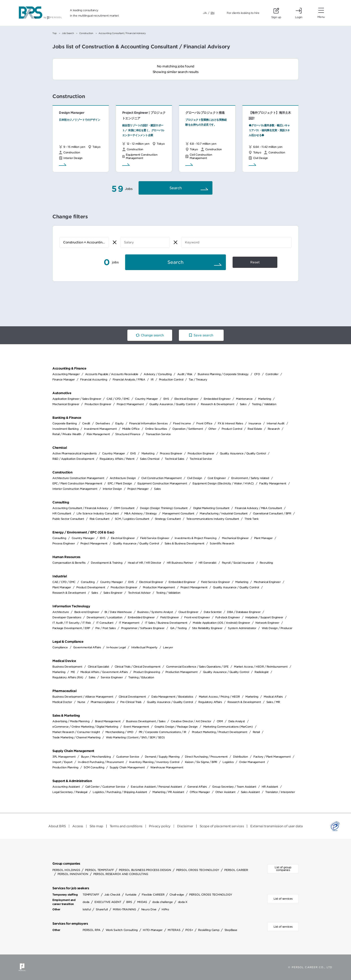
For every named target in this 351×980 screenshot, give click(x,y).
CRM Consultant (124, 508)
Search (176, 188)
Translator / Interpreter (280, 792)
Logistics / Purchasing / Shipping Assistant (120, 792)
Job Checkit (112, 895)
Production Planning (65, 767)
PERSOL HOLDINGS (66, 870)
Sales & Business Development (184, 543)
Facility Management (273, 483)
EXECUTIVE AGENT (108, 902)
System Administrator (242, 628)
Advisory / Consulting (158, 374)
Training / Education (141, 677)
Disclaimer (185, 826)
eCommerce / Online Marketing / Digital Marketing (85, 727)
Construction (86, 33)
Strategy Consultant (168, 519)
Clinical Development (132, 697)
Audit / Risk (185, 374)
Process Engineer (171, 453)
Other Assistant (225, 792)
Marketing (265, 399)
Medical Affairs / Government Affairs (104, 672)
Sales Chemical (150, 459)
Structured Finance (128, 434)
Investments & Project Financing (196, 538)
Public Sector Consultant (68, 519)
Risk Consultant (100, 519)
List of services (283, 899)
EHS (166, 399)
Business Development (67, 667)
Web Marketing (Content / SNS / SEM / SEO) (135, 737)
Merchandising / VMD (119, 732)
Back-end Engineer (87, 612)
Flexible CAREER (153, 895)
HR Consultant (62, 513)
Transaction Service (158, 434)
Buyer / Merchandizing (96, 757)
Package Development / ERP (71, 628)
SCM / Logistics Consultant (132, 519)
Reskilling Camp (209, 930)
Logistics (228, 762)
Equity (119, 423)
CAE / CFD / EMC (118, 399)
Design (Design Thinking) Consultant (164, 508)
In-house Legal (116, 647)
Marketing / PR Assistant (168, 792)
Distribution (240, 757)
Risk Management (98, 434)
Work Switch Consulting (122, 930)
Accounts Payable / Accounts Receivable (112, 374)
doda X (183, 902)
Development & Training (107, 563)
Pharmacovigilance (103, 702)
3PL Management (64, 757)
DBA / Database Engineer (244, 612)
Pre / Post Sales (105, 628)
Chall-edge (177, 895)
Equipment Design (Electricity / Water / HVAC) (223, 483)
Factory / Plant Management (272, 757)
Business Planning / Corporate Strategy (223, 374)
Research (274, 429)
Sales (243, 404)
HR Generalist (208, 563)
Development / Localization (105, 617)
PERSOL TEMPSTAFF (99, 870)
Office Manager (200, 792)
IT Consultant (105, 623)
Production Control (171, 379)
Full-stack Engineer (228, 617)
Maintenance (244, 399)
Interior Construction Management (75, 489)
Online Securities (156, 429)
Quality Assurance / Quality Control (172, 404)
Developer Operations (67, 617)
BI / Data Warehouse (118, 612)
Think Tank (251, 519)
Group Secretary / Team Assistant (234, 787)
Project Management (130, 404)
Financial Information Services (148, 423)
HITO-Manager (153, 930)
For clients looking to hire (243, 13)
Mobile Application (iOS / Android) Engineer (221, 623)
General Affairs (197, 787)
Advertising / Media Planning (71, 721)
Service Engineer (112, 677)
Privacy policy (160, 826)
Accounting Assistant (66, 787)
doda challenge (163, 902)
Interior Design (112, 489)
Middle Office (131, 429)
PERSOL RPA (92, 930)
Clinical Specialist (98, 667)
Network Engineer (267, 623)
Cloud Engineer (188, 612)
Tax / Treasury (198, 379)
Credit (86, 423)
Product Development (91, 587)
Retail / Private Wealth (67, 434)
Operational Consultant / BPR (272, 513)
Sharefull (102, 909)
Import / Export (62, 762)
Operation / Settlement (188, 429)
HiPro (165, 909)
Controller (272, 374)
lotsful (87, 909)
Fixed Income (182, 423)
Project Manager (138, 489)
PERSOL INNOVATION (73, 874)
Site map (96, 826)
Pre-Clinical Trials (131, 702)
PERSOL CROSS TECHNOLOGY (198, 870)
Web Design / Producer (277, 628)
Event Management (136, 727)
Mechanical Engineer (66, 404)
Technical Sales (174, 459)
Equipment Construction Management (162, 483)
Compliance (60, 647)
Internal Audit (275, 423)
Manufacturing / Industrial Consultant (224, 513)
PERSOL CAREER (236, 870)
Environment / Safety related (250, 478)
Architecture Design (123, 478)
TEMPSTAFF (91, 895)
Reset (255, 262)
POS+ (189, 930)
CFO (257, 374)
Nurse (81, 702)
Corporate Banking (65, 423)
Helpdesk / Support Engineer (264, 617)
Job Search (68, 33)
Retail (256, 732)
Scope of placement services (222, 826)
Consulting (59, 538)
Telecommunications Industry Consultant (213, 519)
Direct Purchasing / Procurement (206, 757)
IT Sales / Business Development (166, 623)
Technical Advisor (139, 593)
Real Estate (255, 429)
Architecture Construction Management (78, 478)
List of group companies (283, 869)
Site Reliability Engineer (207, 628)
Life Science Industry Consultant (98, 513)
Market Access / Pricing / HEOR (219, 697)
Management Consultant (178, 513)
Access (78, 826)
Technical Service (201, 459)
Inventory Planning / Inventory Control (154, 762)
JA (205, 13)
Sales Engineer (113, 593)
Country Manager (146, 399)
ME (73, 672)
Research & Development (217, 404)
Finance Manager (64, 379)
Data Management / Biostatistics (172, 697)
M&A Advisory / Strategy (141, 513)
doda (86, 902)
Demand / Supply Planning (162, 757)
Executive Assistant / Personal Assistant (156, 787)
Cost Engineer (217, 478)
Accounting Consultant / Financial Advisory (80, 508)
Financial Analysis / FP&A (129, 379)
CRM (220, 721)
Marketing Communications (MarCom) (228, 727)
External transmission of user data (276, 826)
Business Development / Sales (146, 721)
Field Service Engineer (155, 538)
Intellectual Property (144, 647)
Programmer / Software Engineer (143, 628)
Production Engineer (98, 404)
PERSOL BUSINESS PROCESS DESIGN (145, 870)
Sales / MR (273, 702)
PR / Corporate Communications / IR (163, 732)
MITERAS (174, 930)
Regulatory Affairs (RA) (68, 677)
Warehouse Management (167, 767)
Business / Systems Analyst (155, 612)
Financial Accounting (94, 379)
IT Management (129, 623)
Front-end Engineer (197, 617)
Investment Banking (65, 429)
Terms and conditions (126, 826)
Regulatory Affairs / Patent (117, 459)
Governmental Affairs (87, 647)
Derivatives (103, 423)
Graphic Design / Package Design (176, 727)
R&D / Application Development (73, 459)
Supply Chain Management (127, 767)
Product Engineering (147, 672)
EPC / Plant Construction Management (77, 483)
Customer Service (128, 757)
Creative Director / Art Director (191, 721)
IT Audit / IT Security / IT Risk (72, 623)
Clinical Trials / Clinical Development (138, 667)
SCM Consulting (94, 767)
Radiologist (262, 672)
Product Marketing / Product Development (220, 732)
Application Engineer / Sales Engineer (77, 399)
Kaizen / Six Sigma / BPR (201, 762)
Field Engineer (170, 617)
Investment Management (100, 429)
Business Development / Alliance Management (83, 697)
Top (55, 33)
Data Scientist (213, 612)
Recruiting (266, 563)
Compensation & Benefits (69, 563)
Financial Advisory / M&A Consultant (258, 508)
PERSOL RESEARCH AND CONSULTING (121, 874)
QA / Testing (178, 628)
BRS (129, 902)
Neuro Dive (149, 909)
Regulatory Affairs (210, 702)
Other (212, 429)
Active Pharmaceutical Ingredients (75, 453)
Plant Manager (263, 538)
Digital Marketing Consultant (211, 508)
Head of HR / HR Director (144, 563)
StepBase (231, 930)
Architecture (61, 612)
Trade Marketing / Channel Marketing (76, 737)
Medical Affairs (273, 697)
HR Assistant (270, 787)
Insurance (255, 423)
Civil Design (195, 478)
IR (152, 379)
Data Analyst (237, 721)
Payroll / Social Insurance (238, 563)
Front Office (204, 423)
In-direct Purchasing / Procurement (101, 762)
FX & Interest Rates (230, 423)
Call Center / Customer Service (105, 787)
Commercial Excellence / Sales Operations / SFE (197, 667)
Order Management (252, 762)
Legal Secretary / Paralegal (70, 792)
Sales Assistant (250, 792)
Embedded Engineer (217, 399)
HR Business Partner (180, 563)
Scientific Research (222, 543)
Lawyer (168, 647)
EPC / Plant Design (120, 483)
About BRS (57, 826)
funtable (131, 895)
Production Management (159, 587)
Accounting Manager (66, 374)
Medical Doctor (62, 702)
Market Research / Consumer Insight (76, 732)
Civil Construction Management (162, 478)
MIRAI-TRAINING (124, 909)
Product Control (232, 429)
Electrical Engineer (186, 399)
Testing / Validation (264, 404)
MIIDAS (142, 902)
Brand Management (108, 721)
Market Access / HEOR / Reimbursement (261, 667)
